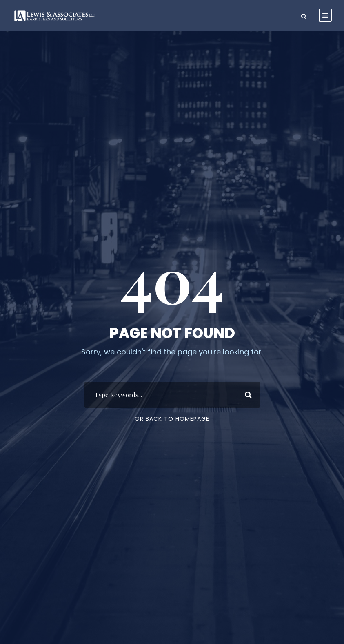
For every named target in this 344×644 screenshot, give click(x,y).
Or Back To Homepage (172, 419)
